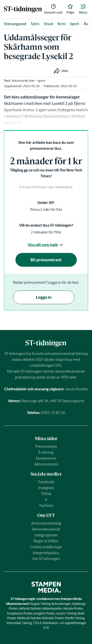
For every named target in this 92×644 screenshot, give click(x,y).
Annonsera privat (46, 529)
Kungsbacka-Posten (20, 613)
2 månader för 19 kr (46, 232)
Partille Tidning (75, 618)
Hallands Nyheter (30, 608)
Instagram (46, 488)
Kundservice (46, 458)
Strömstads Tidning (19, 623)
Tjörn (35, 24)
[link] (23, 9)
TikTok (46, 494)
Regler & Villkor (46, 541)
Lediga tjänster (46, 535)
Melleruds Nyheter (29, 618)
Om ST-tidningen (46, 559)
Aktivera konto (46, 464)
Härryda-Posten (73, 608)
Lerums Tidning (66, 613)
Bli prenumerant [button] (46, 260)
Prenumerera (46, 446)
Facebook (46, 482)
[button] (83, 9)
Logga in (44, 297)
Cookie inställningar (46, 547)
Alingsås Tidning (40, 604)
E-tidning (46, 452)
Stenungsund (15, 24)
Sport (75, 24)
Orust (49, 24)
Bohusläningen (61, 604)
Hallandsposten (52, 608)
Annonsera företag (46, 523)
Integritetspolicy (46, 553)
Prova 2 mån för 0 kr (46, 209)
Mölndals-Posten (53, 618)
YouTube (46, 505)
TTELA (37, 623)
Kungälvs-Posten (44, 613)
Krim (62, 24)
